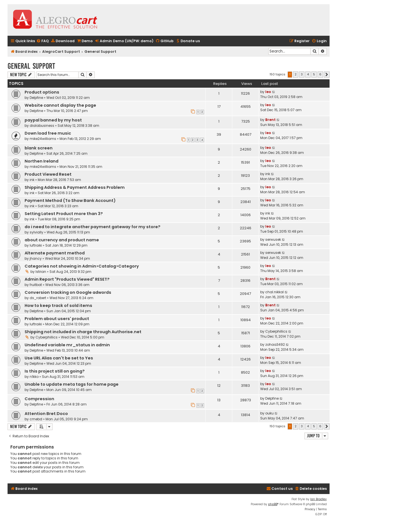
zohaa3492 (275, 344)
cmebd (36, 419)
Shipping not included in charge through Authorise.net (83, 332)
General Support (31, 66)
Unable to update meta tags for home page (72, 384)
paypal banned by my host (53, 120)
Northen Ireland (42, 161)
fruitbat (36, 285)
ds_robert (38, 298)
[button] (327, 75)
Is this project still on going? (55, 371)
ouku (269, 413)
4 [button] (308, 74)
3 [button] (302, 74)
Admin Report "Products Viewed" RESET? (67, 279)
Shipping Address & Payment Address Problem (75, 187)
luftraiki (36, 245)
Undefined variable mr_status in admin (67, 345)
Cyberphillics (47, 337)
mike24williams (43, 139)
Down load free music (48, 133)
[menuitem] (42, 41)
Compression (39, 399)
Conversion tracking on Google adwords (68, 292)
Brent (270, 120)
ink (32, 180)
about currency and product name (62, 240)
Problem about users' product (57, 319)
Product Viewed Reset (48, 174)
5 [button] (314, 74)
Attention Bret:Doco (46, 414)
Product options (42, 92)
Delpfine (36, 98)
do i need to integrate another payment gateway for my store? (93, 227)
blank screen (39, 148)
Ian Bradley (319, 499)
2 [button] (296, 74)
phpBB (273, 504)
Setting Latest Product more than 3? (64, 214)
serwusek (273, 239)
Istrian (41, 272)
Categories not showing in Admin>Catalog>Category (82, 266)
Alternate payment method (55, 253)
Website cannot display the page (60, 105)
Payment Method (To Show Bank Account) (70, 201)
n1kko (34, 377)
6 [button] (320, 74)
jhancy (36, 258)
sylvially (36, 232)
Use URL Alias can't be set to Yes (59, 358)
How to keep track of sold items (58, 306)
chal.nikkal (274, 292)
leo (268, 92)
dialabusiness (42, 126)
